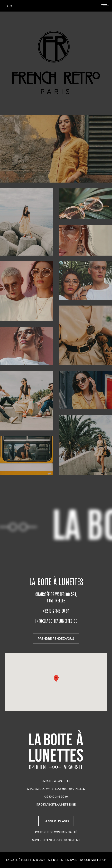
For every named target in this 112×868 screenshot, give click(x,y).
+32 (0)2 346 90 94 (56, 611)
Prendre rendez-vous (56, 639)
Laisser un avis (56, 821)
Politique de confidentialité (56, 832)
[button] (56, 679)
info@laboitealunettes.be (56, 621)
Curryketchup (95, 860)
